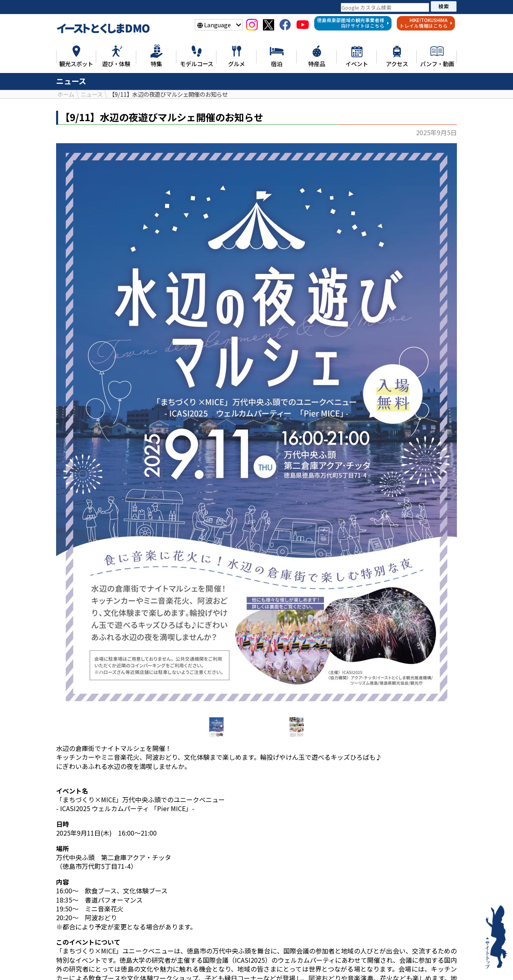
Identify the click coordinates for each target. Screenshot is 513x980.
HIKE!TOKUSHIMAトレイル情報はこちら (426, 23)
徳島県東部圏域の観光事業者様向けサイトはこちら (353, 23)
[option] (256, 427)
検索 (444, 6)
